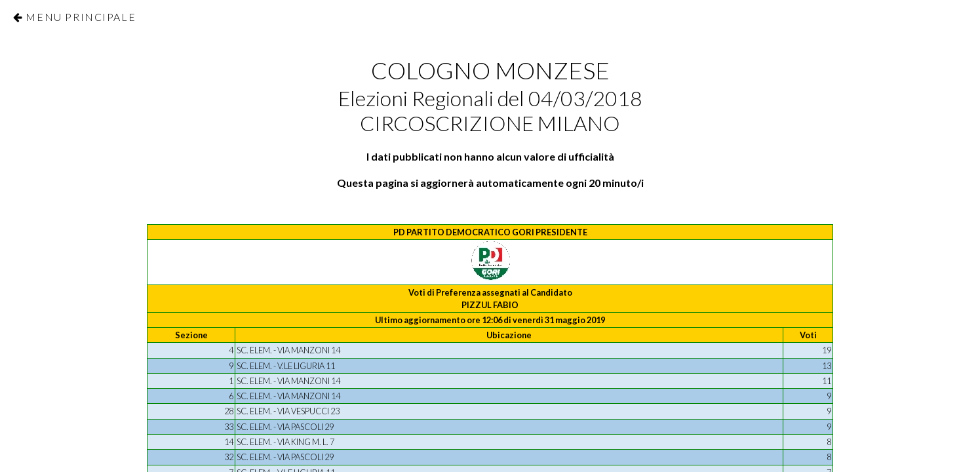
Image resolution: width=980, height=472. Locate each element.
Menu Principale (81, 17)
